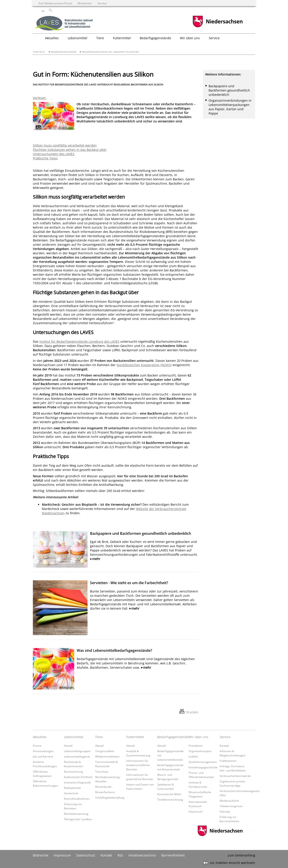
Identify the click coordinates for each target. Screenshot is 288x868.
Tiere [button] (100, 38)
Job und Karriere (43, 756)
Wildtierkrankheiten (107, 756)
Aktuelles (40, 737)
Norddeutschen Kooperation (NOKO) (144, 365)
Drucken (192, 712)
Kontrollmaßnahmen (77, 799)
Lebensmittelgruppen (77, 751)
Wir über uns (198, 737)
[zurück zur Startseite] (64, 24)
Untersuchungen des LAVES (54, 154)
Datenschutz (86, 855)
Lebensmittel (74, 737)
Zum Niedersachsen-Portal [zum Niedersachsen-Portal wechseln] (55, 3)
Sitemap (225, 811)
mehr (96, 559)
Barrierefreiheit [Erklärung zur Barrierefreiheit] (173, 855)
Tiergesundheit (105, 751)
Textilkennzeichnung (170, 799)
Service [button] (214, 38)
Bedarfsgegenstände (64, 52)
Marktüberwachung (76, 814)
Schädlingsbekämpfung (110, 797)
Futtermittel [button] (122, 38)
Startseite (39, 52)
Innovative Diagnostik (77, 782)
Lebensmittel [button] (78, 38)
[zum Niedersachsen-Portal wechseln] (218, 27)
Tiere (99, 737)
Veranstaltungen (43, 751)
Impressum (196, 811)
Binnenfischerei (105, 792)
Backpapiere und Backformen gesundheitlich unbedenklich (141, 533)
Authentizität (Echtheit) (78, 777)
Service (225, 737)
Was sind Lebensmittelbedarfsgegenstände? (114, 650)
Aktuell (68, 746)
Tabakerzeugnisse (231, 806)
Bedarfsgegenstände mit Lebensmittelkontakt (111, 52)
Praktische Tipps (45, 158)
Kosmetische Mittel (169, 794)
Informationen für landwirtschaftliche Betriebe (138, 765)
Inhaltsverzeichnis (142, 855)
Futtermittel (135, 737)
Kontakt (224, 746)
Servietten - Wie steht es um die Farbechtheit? (129, 583)
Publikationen (228, 761)
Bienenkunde (103, 787)
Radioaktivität (72, 788)
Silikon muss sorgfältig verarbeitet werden (65, 145)
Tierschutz (102, 772)
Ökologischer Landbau (78, 819)
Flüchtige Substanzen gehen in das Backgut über (70, 150)
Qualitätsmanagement (203, 762)
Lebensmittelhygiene (77, 756)
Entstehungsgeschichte (203, 767)
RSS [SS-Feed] (120, 855)
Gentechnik (71, 793)
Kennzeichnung (73, 772)
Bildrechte (41, 855)
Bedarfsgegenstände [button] (155, 38)
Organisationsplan (200, 751)
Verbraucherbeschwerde (235, 776)
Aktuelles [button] (52, 38)
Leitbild (193, 756)
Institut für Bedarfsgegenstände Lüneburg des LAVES (79, 341)
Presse (37, 746)
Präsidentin (196, 746)
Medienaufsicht (229, 801)
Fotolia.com (66, 128)
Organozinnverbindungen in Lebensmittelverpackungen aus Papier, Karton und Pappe (230, 107)
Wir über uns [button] (190, 38)
